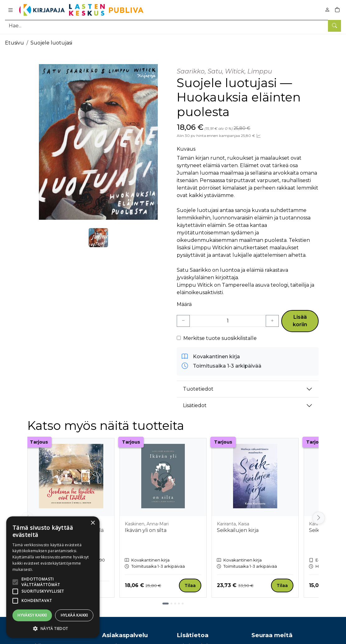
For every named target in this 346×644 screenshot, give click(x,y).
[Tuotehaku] (173, 26)
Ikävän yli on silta (146, 530)
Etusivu (14, 43)
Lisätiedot (195, 405)
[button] (53, 628)
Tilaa (190, 585)
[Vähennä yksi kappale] (183, 321)
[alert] (53, 577)
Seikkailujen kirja (238, 530)
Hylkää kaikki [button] (74, 615)
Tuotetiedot (198, 389)
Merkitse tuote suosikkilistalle (220, 338)
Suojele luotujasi (51, 43)
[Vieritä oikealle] (319, 518)
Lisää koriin (300, 321)
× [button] (93, 523)
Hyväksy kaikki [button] (32, 615)
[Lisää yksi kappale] (272, 321)
